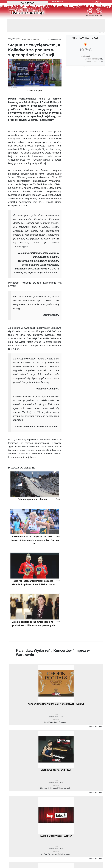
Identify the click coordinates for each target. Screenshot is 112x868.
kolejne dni (86, 56)
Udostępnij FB (35, 91)
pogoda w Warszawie (86, 38)
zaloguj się (96, 2)
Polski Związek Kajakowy (31, 39)
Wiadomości (58, 2)
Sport (17, 39)
